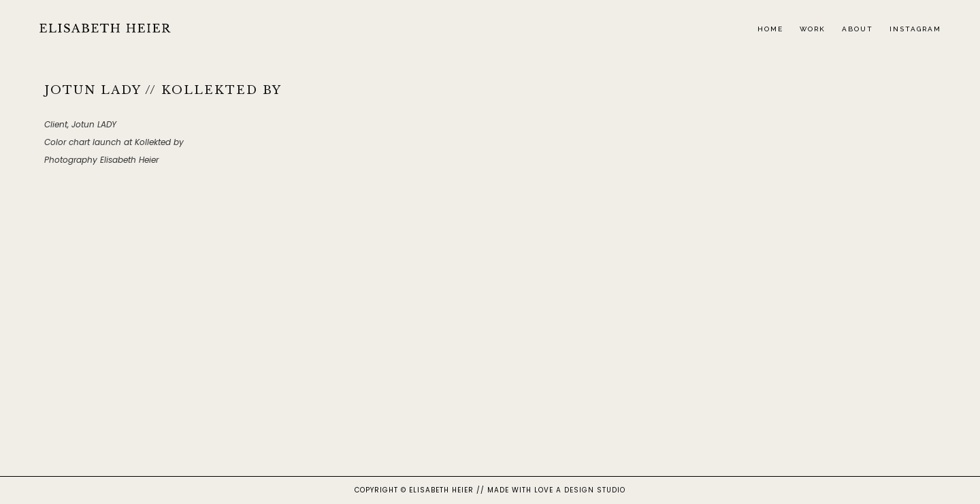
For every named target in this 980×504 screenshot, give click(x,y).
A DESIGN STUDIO (591, 490)
